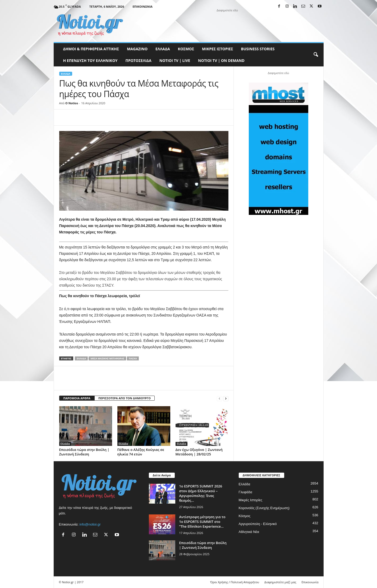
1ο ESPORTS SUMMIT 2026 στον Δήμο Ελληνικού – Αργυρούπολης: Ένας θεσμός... (201, 493)
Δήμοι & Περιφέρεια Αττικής (91, 49)
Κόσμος (186, 49)
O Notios (72, 103)
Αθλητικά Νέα (249, 532)
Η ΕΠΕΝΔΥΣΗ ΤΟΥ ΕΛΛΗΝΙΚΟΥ (90, 60)
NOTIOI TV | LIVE (175, 60)
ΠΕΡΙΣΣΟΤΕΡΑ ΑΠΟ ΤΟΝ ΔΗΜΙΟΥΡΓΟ (125, 398)
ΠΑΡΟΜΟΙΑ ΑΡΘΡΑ (77, 398)
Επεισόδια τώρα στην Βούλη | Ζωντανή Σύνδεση (84, 452)
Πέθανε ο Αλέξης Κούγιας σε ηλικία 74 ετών (141, 452)
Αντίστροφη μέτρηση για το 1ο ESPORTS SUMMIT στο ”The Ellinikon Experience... (202, 522)
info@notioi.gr (90, 524)
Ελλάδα (163, 49)
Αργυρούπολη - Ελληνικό (258, 524)
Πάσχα (133, 358)
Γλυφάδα (245, 492)
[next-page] (226, 398)
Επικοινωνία (142, 6)
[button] (316, 55)
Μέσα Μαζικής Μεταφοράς (107, 358)
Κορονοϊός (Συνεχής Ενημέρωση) (264, 508)
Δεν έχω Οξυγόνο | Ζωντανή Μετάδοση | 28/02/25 (199, 452)
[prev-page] (219, 398)
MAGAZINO (137, 49)
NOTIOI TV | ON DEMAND (221, 60)
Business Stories (258, 49)
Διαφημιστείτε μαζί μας (280, 582)
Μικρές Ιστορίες (217, 49)
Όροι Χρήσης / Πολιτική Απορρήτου (235, 582)
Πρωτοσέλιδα (139, 60)
